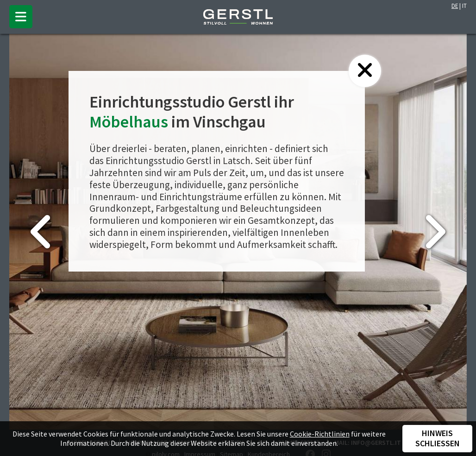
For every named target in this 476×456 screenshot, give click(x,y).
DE (455, 6)
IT (464, 6)
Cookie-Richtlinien (320, 434)
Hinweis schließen (438, 438)
